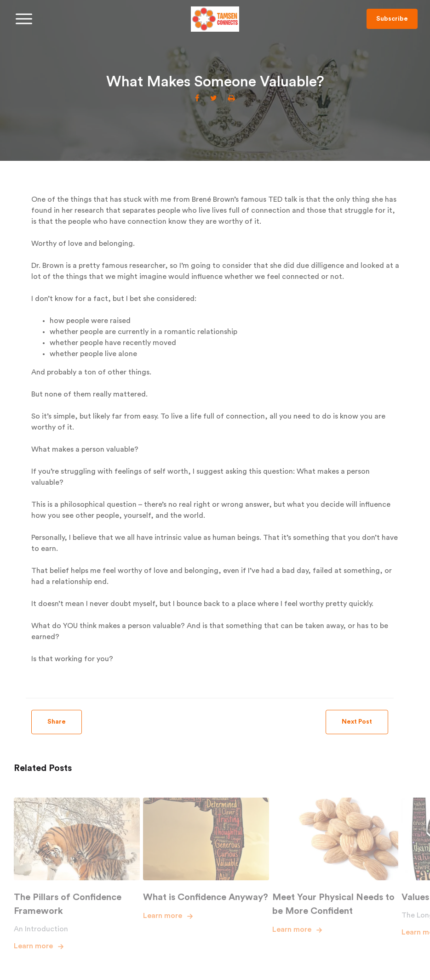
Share (57, 722)
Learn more (33, 946)
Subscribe (392, 19)
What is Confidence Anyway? (206, 897)
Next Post (357, 722)
